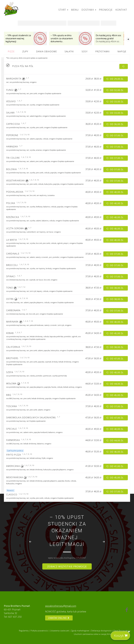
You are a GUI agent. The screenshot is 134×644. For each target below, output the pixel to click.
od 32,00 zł (115, 90)
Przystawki (103, 51)
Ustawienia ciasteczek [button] (60, 631)
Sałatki (69, 51)
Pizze (11, 51)
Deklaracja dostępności (102, 631)
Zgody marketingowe (80, 631)
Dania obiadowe (46, 51)
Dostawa (89, 10)
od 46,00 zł (115, 452)
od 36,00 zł (115, 124)
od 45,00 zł (115, 333)
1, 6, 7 (20, 101)
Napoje (122, 51)
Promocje (106, 10)
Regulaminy (24, 631)
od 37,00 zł (115, 135)
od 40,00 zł (115, 192)
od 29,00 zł (115, 79)
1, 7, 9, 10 (25, 383)
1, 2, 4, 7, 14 (28, 321)
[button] (24, 79)
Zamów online (59, 618)
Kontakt (121, 10)
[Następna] (128, 39)
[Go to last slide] (30, 542)
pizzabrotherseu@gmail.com (61, 606)
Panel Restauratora (122, 631)
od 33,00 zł (115, 102)
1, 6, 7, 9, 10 (21, 112)
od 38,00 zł (115, 288)
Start (63, 10)
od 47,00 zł (115, 359)
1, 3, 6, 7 (18, 332)
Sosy (85, 51)
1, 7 (27, 78)
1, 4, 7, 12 (21, 287)
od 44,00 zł (115, 384)
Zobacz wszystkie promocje (67, 566)
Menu (75, 10)
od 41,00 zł (115, 466)
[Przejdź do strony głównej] (11, 9)
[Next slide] (104, 542)
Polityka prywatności (40, 631)
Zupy (25, 51)
